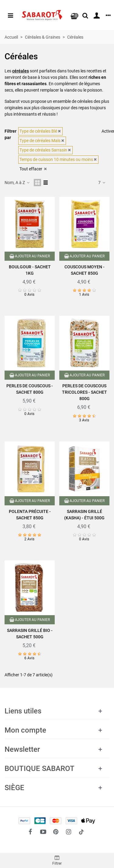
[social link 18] (81, 832)
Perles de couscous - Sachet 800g (30, 389)
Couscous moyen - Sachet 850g (85, 270)
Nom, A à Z (17, 183)
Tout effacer (33, 169)
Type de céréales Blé (40, 131)
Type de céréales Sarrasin (45, 150)
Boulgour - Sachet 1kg (30, 270)
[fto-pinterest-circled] (56, 832)
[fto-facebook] (30, 832)
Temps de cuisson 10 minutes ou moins (58, 159)
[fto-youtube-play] (43, 832)
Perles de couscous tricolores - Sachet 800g (85, 392)
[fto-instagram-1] (69, 832)
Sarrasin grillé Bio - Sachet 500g (30, 634)
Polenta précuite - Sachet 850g (30, 515)
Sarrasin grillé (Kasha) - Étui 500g (84, 515)
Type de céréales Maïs (42, 141)
